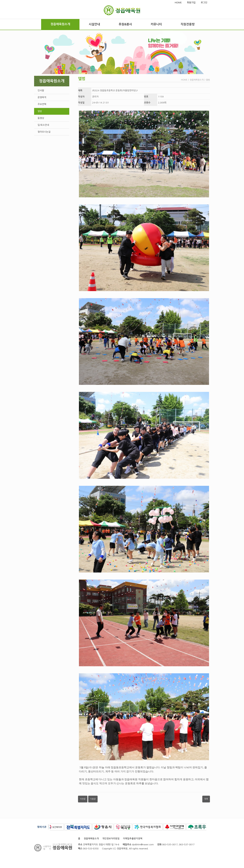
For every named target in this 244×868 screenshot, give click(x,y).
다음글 (93, 799)
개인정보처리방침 (111, 839)
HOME (178, 3)
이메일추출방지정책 (133, 839)
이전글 (83, 799)
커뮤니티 (156, 24)
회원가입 (191, 3)
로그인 (204, 3)
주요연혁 (42, 104)
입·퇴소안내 (43, 125)
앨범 (40, 111)
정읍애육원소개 (60, 24)
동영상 (41, 118)
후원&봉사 (125, 24)
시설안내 (94, 24)
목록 (206, 799)
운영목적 (42, 97)
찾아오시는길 (44, 132)
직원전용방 (188, 24)
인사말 (41, 90)
